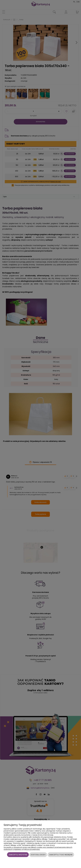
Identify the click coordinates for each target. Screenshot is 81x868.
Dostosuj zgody (38, 855)
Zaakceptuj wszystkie (18, 855)
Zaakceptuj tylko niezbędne (61, 855)
